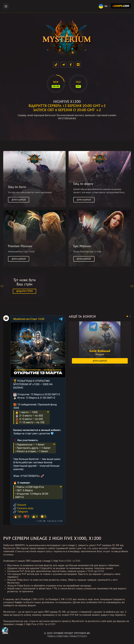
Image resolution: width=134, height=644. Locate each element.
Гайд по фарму (83, 184)
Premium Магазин (20, 246)
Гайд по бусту (17, 187)
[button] (127, 316)
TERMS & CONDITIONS (58, 636)
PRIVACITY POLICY (79, 636)
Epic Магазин (82, 246)
